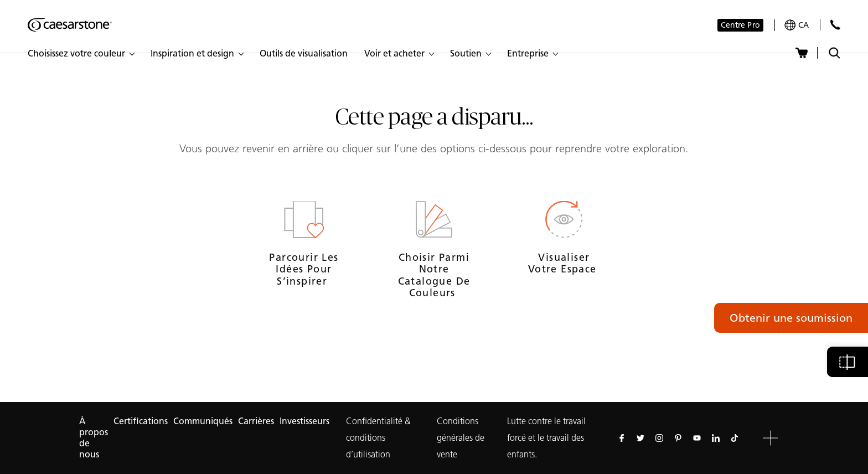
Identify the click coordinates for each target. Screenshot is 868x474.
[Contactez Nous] (835, 25)
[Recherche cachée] (835, 53)
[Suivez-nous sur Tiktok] (735, 438)
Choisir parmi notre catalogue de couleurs (434, 275)
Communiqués (203, 421)
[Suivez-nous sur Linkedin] (716, 438)
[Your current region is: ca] (797, 25)
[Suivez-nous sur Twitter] (640, 438)
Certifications (141, 421)
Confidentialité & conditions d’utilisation (378, 438)
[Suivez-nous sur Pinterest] (678, 438)
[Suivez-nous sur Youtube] (697, 438)
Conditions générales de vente (461, 438)
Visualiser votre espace (564, 264)
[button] (81, 54)
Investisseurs (304, 421)
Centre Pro (740, 25)
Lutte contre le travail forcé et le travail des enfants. (546, 438)
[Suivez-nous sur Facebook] (622, 438)
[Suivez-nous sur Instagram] (659, 438)
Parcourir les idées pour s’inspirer (304, 269)
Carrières (256, 421)
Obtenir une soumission (791, 318)
